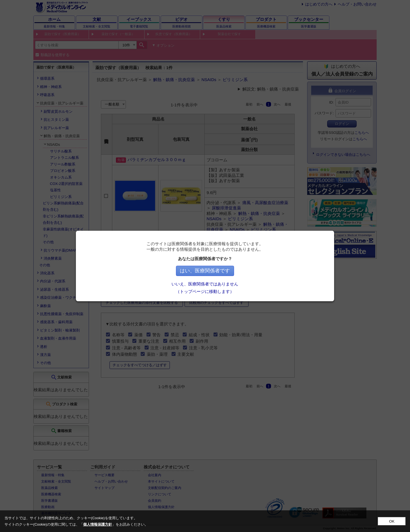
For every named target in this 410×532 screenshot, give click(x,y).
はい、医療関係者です (205, 271)
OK (392, 521)
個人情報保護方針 (98, 524)
